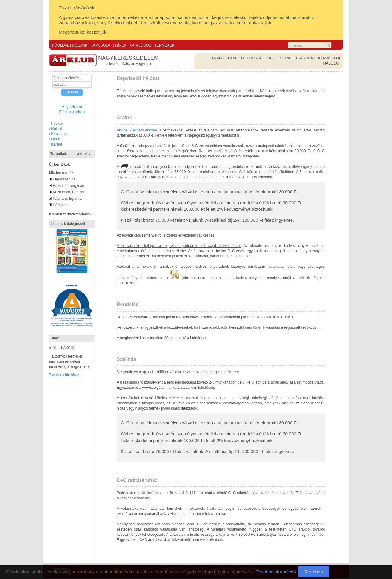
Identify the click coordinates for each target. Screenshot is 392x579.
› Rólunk (56, 129)
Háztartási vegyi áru (69, 186)
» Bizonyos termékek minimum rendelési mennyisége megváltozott (70, 361)
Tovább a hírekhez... (66, 375)
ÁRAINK (218, 58)
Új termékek (59, 165)
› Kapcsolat (58, 134)
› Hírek (55, 139)
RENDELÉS (238, 58)
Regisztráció (72, 107)
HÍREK (121, 45)
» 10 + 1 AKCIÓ (62, 348)
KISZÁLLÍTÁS (262, 58)
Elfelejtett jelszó (72, 112)
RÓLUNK (80, 45)
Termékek (70, 154)
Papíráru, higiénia (67, 199)
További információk (277, 572)
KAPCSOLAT (101, 45)
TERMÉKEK (164, 45)
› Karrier (56, 144)
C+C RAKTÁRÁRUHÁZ (296, 58)
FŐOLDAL (61, 45)
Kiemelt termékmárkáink (70, 214)
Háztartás (60, 205)
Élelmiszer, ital (64, 179)
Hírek (55, 338)
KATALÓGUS (140, 45)
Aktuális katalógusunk (68, 224)
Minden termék (61, 173)
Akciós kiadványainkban (137, 130)
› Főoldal (56, 123)
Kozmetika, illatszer (68, 192)
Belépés (72, 92)
